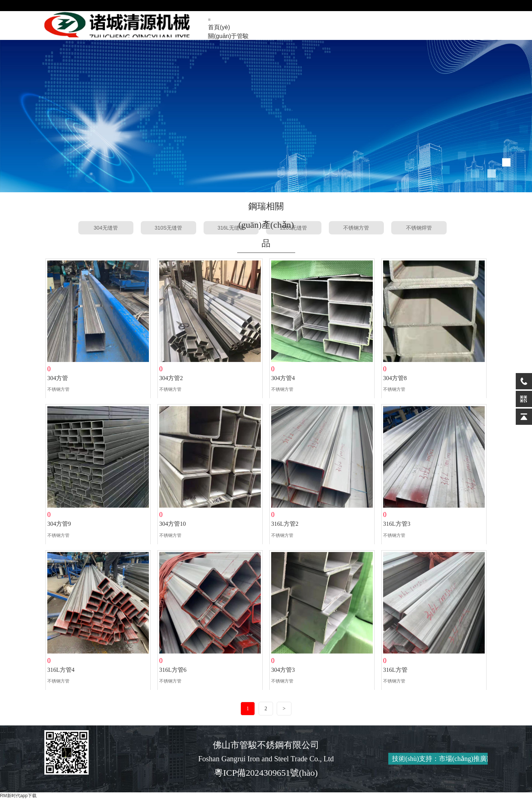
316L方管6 (173, 670)
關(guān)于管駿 (228, 36)
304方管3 (283, 670)
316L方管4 (61, 670)
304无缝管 (106, 228)
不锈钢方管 (356, 228)
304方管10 (173, 524)
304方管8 (395, 378)
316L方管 (395, 670)
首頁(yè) (219, 27)
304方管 (58, 378)
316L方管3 (397, 524)
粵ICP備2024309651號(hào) (266, 773)
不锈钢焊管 (419, 228)
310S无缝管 (168, 228)
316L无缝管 (231, 228)
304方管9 (59, 524)
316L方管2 (285, 524)
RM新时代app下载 (18, 796)
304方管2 (171, 378)
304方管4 (283, 378)
